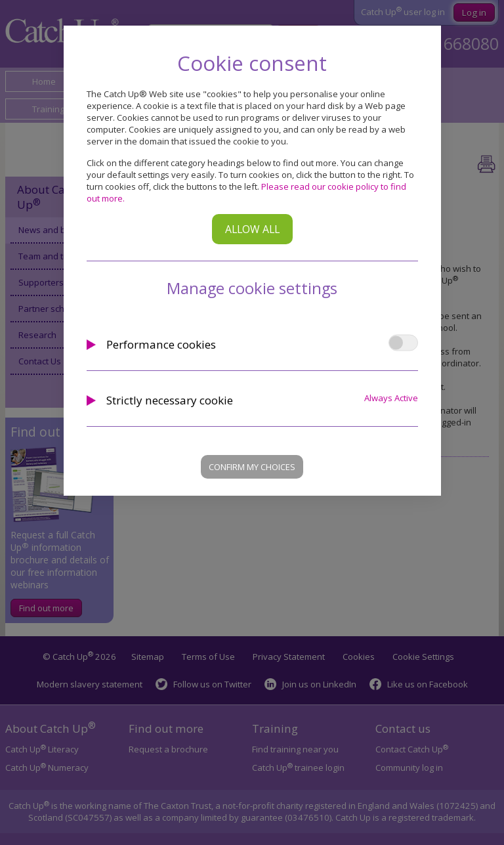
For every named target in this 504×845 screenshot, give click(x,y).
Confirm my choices (252, 467)
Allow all (252, 229)
